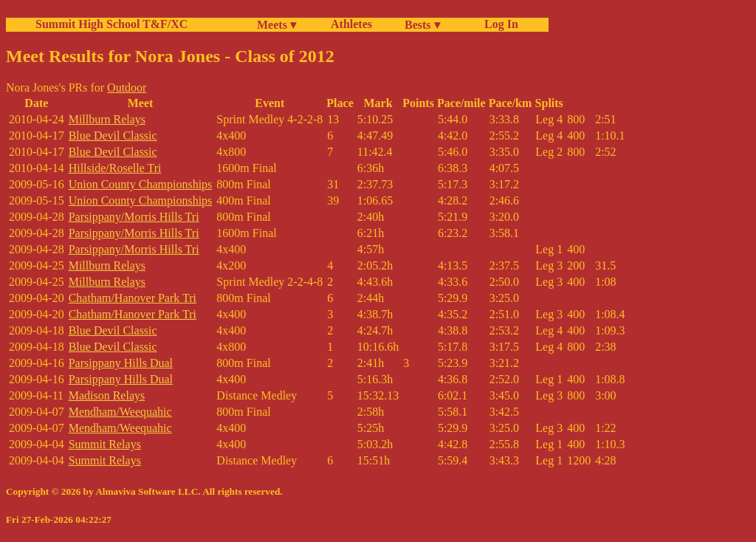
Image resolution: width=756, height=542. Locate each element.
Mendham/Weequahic (120, 412)
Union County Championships (141, 184)
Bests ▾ (422, 25)
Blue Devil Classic (113, 135)
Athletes (351, 24)
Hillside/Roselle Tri (115, 168)
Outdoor (127, 88)
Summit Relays (105, 444)
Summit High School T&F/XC (111, 24)
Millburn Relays (107, 119)
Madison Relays (107, 395)
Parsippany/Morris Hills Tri (134, 217)
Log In (498, 24)
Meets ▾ (276, 25)
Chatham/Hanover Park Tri (133, 298)
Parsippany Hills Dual (121, 363)
